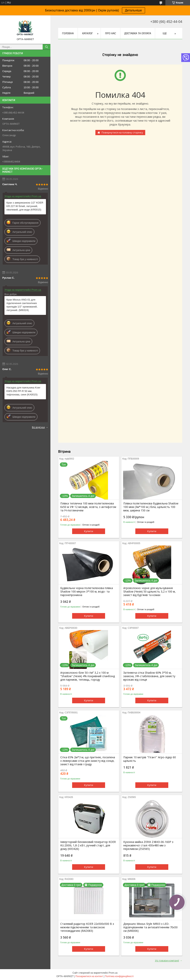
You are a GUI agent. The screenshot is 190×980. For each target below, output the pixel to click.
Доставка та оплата (138, 33)
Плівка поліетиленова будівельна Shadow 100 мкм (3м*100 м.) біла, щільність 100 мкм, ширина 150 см (151, 507)
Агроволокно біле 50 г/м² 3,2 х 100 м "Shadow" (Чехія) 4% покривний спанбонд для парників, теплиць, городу (88, 676)
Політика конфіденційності (119, 976)
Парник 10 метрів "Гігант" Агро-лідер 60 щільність (150, 759)
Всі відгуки (38, 427)
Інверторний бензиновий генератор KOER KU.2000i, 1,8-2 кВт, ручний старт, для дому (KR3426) (88, 845)
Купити (89, 531)
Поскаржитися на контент (89, 976)
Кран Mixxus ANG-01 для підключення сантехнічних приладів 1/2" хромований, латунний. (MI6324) (22, 305)
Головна (68, 33)
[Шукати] (47, 47)
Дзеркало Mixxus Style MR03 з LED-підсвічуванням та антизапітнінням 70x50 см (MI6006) (150, 927)
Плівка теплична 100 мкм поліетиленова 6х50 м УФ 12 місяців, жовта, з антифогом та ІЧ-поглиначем (88, 507)
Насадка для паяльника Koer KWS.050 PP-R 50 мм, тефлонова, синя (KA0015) (23, 391)
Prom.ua (113, 973)
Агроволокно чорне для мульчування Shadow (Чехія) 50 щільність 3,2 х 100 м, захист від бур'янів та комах (149, 592)
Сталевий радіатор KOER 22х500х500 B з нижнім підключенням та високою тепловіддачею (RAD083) (87, 927)
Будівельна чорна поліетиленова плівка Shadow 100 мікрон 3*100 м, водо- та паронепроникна (87, 592)
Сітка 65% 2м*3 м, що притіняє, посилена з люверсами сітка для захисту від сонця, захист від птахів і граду (88, 761)
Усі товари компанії (167, 960)
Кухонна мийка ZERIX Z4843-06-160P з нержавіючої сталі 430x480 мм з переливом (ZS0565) (148, 845)
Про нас (111, 33)
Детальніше (133, 10)
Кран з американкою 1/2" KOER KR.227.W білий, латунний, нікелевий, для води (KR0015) (25, 206)
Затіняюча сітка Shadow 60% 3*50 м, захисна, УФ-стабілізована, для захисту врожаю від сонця (149, 676)
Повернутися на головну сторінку (122, 132)
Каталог (88, 33)
